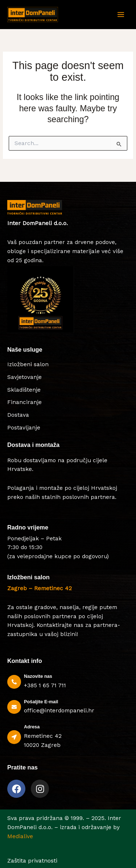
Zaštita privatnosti (32, 861)
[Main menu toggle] (121, 15)
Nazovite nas (38, 676)
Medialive (20, 836)
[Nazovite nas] (14, 682)
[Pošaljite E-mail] (14, 707)
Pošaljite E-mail (41, 702)
